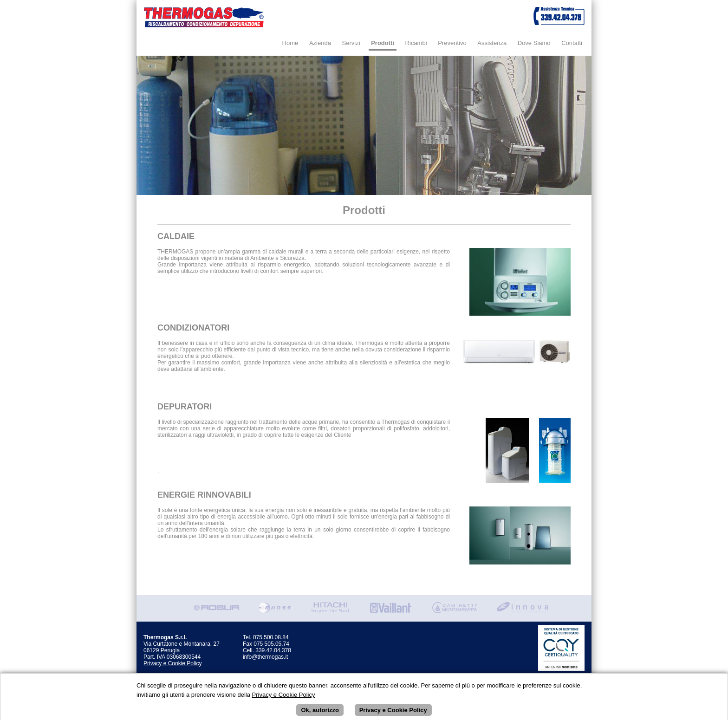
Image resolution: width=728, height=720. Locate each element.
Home (290, 43)
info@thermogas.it (266, 657)
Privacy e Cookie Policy (172, 663)
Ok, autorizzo (320, 713)
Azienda (320, 43)
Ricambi (416, 43)
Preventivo (452, 43)
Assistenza (492, 43)
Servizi (351, 43)
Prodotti (383, 43)
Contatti (572, 43)
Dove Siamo (534, 43)
